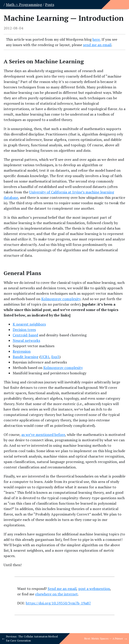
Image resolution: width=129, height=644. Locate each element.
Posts (50, 5)
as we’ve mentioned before (43, 435)
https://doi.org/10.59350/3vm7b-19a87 (58, 603)
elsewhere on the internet (56, 594)
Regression (22, 351)
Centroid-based (25, 335)
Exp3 (55, 357)
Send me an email (62, 589)
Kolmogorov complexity (61, 299)
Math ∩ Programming (24, 5)
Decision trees (24, 330)
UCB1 (45, 357)
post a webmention (94, 589)
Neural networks (26, 340)
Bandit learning (26, 357)
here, (97, 39)
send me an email (97, 45)
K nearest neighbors (29, 324)
